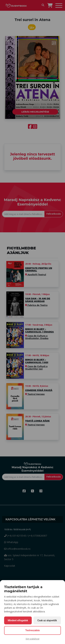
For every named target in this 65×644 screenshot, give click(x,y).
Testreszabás (32, 630)
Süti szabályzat (32, 639)
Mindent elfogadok (18, 620)
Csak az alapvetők (47, 620)
